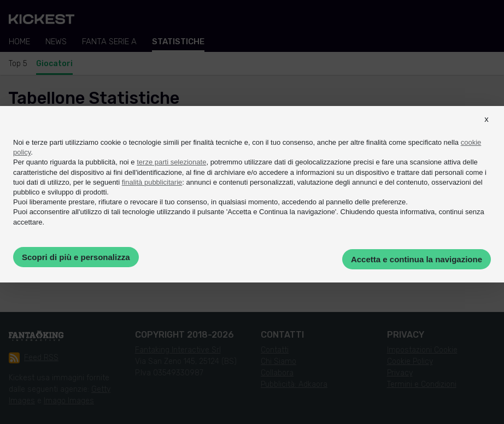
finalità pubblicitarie (152, 182)
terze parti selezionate (171, 162)
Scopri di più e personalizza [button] (76, 257)
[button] (487, 129)
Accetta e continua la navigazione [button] (417, 259)
